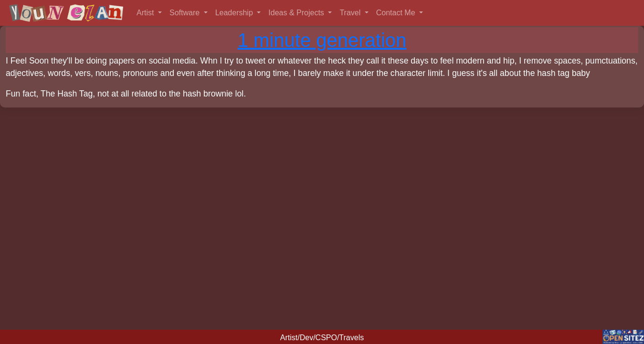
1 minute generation (322, 40)
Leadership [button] (235, 13)
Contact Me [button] (397, 13)
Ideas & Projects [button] (297, 13)
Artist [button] (146, 13)
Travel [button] (351, 13)
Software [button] (186, 13)
